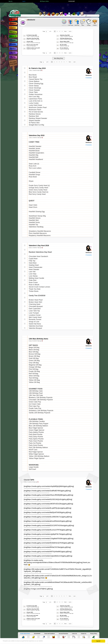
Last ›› (70, 31)
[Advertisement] (52, 7)
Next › (66, 31)
